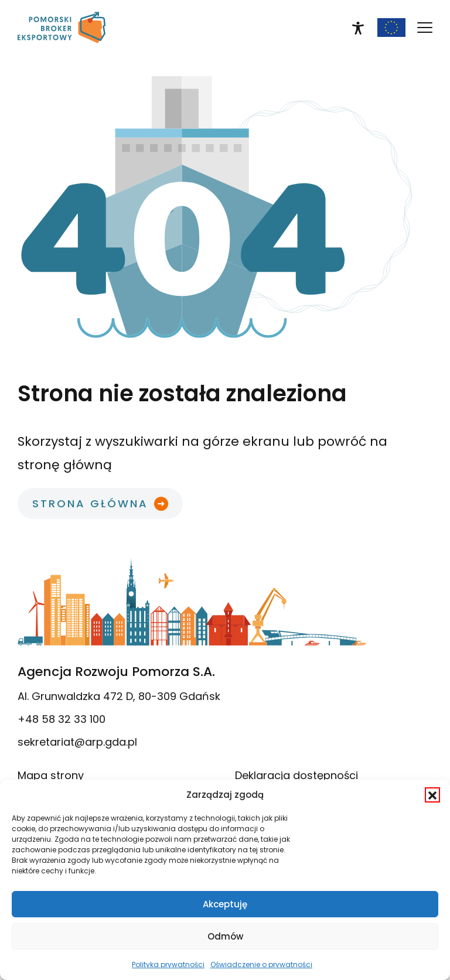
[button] (432, 795)
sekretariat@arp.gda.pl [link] (77, 742)
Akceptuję (225, 904)
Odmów (225, 936)
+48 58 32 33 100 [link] (62, 719)
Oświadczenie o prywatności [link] (261, 964)
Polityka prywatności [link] (168, 964)
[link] (62, 28)
